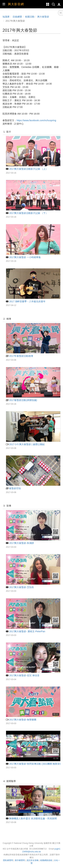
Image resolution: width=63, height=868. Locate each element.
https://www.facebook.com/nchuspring (36, 120)
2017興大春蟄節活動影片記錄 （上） (27, 169)
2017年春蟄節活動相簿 (19, 356)
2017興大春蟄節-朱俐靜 (20, 543)
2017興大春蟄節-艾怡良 (20, 587)
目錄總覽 (17, 17)
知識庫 (6, 17)
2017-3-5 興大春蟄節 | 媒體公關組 (25, 444)
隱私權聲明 (8, 860)
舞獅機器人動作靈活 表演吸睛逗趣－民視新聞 (31, 818)
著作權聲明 (20, 860)
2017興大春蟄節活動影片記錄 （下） (27, 213)
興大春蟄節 (43, 17)
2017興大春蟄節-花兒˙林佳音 (23, 675)
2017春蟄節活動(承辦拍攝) (22, 400)
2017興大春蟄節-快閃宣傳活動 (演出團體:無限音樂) (34, 764)
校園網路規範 (46, 860)
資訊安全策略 (33, 860)
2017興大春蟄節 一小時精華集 (23, 257)
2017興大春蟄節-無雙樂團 (21, 720)
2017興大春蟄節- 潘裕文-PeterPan (26, 631)
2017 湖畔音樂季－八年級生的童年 (26, 301)
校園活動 (30, 17)
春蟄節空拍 (13, 488)
